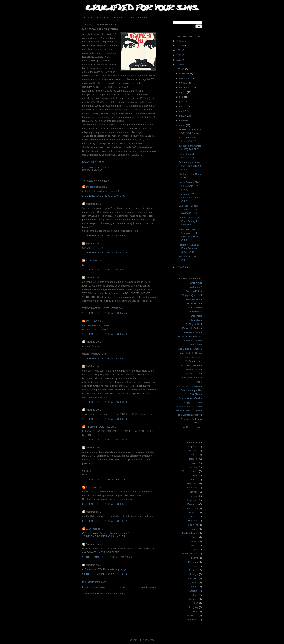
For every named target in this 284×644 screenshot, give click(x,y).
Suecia (193, 591)
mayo (182, 106)
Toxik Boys (91, 260)
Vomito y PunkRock (192, 419)
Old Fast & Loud (193, 374)
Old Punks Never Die (191, 378)
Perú (194, 566)
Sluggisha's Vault (193, 402)
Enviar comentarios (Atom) (111, 594)
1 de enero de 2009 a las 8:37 (104, 196)
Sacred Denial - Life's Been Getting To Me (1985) (190, 221)
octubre (184, 83)
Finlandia (192, 504)
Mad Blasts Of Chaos (191, 353)
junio (182, 102)
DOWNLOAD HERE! (93, 162)
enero (183, 125)
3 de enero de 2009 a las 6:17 (104, 479)
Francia (193, 512)
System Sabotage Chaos (189, 407)
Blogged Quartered (192, 295)
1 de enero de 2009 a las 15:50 (105, 334)
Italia (194, 537)
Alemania (192, 442)
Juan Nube (92, 529)
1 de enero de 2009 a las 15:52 (105, 358)
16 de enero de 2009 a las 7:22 (105, 536)
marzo (183, 116)
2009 (179, 69)
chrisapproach (93, 187)
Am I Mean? (195, 287)
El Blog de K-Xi (194, 324)
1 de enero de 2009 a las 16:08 (105, 402)
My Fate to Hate (193, 361)
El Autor (118, 17)
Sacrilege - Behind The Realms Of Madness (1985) (188, 209)
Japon (194, 541)
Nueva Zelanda (190, 554)
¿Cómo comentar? (137, 17)
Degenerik (196, 316)
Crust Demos (195, 308)
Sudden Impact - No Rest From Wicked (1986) (190, 166)
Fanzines (192, 500)
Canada (193, 467)
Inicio (122, 587)
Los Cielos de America (190, 349)
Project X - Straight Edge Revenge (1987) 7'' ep (188, 248)
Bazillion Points (194, 291)
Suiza (195, 595)
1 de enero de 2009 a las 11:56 (105, 253)
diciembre (185, 73)
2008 (179, 267)
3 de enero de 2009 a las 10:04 (105, 504)
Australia (192, 451)
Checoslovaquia (190, 471)
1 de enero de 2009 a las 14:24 (105, 313)
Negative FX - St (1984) (100, 29)
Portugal (194, 574)
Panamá (194, 558)
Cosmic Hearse (194, 304)
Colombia (192, 480)
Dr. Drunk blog (194, 320)
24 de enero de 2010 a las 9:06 (105, 574)
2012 (179, 55)
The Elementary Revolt (190, 415)
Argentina (193, 447)
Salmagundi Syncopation (189, 386)
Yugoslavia (193, 620)
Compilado (191, 483)
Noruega (192, 549)
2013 (179, 50)
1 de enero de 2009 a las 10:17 (105, 236)
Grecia (193, 516)
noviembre (185, 78)
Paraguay (193, 562)
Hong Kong (192, 525)
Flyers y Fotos (191, 508)
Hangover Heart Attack (190, 337)
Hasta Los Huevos (192, 341)
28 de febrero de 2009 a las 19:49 (107, 557)
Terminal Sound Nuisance (188, 411)
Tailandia (194, 599)
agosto (183, 92)
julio (182, 97)
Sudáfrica (193, 587)
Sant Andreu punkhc (191, 390)
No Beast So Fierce (192, 365)
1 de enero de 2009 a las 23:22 (105, 440)
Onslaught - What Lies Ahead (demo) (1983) (190, 198)
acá (118, 132)
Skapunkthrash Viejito (190, 398)
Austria (195, 455)
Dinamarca (191, 488)
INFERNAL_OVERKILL (98, 427)
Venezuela (193, 615)
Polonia (193, 570)
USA (100, 170)
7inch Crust (196, 283)
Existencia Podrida (192, 328)
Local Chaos (195, 345)
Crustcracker (195, 312)
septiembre (185, 87)
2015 (179, 41)
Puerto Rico (192, 578)
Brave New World (193, 299)
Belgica (193, 459)
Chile (194, 475)
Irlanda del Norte (189, 533)
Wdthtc (198, 423)
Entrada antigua (148, 587)
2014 (179, 46)
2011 (179, 60)
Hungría (194, 529)
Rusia (195, 582)
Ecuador (194, 492)
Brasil (194, 463)
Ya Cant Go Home (192, 427)
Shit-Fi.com (196, 394)
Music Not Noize (193, 357)
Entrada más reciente (93, 587)
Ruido (199, 382)
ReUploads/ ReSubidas (96, 17)
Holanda (193, 521)
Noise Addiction (194, 369)
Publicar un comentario (94, 582)
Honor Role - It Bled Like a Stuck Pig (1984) (189, 186)
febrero (183, 120)
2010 (179, 64)
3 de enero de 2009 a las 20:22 (105, 521)
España (193, 496)
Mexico (193, 545)
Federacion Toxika (192, 332)
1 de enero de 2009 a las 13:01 (105, 270)
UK (194, 603)
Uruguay (194, 607)
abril (182, 111)
